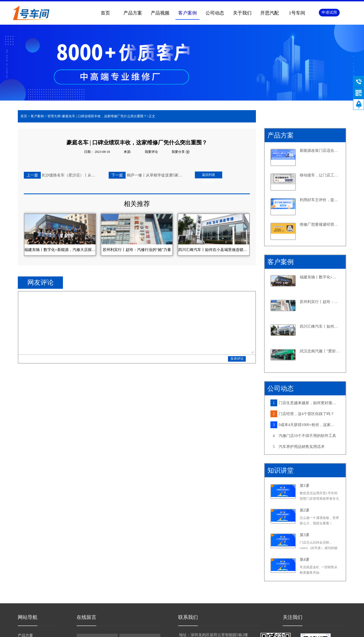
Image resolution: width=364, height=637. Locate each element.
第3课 (304, 535)
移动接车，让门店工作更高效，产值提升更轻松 (320, 175)
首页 (105, 13)
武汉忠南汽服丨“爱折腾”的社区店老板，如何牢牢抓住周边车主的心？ (320, 351)
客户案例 (37, 116)
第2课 (304, 510)
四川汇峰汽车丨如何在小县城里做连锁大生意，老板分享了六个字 (320, 326)
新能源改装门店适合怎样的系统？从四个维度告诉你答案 (320, 151)
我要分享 (178, 152)
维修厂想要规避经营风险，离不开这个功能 (320, 225)
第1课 (304, 486)
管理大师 (54, 116)
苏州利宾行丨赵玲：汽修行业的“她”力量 (320, 302)
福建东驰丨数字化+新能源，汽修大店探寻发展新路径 (320, 277)
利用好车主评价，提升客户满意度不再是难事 (320, 200)
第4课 (304, 560)
